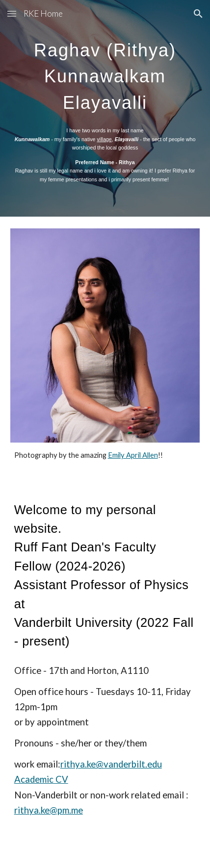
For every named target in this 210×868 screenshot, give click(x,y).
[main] (105, 73)
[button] (12, 13)
